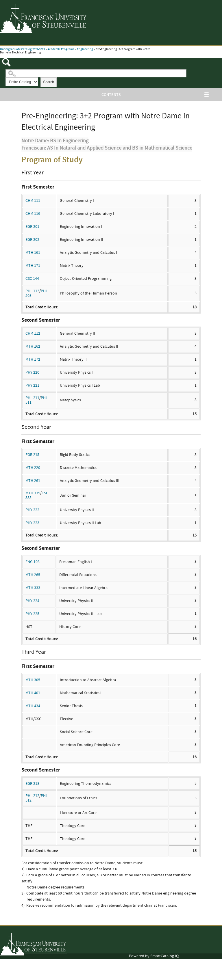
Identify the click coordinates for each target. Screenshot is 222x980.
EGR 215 (32, 455)
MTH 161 (33, 253)
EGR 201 (32, 227)
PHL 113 (32, 291)
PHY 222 (32, 510)
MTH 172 (33, 359)
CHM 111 (33, 201)
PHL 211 (32, 398)
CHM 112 (33, 334)
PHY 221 (32, 385)
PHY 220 (32, 372)
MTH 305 (33, 680)
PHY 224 (32, 601)
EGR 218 (32, 784)
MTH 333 (33, 588)
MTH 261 (33, 481)
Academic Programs (61, 49)
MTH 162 (33, 346)
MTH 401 (33, 693)
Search (49, 82)
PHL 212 (32, 796)
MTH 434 (33, 706)
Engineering (85, 49)
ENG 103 (33, 562)
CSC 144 (32, 279)
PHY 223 (32, 523)
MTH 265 (33, 575)
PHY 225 (32, 614)
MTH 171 (33, 266)
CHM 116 (33, 214)
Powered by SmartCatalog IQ (154, 956)
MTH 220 (33, 468)
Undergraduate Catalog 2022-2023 (22, 49)
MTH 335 (33, 493)
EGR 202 (32, 240)
